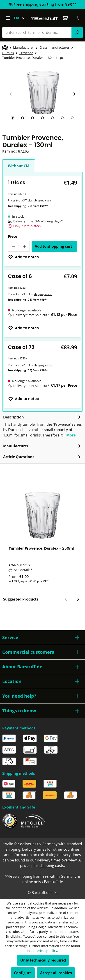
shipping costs (43, 200)
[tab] (13, 118)
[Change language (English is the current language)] (21, 18)
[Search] (77, 32)
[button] (42, 637)
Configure (23, 973)
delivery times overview (57, 860)
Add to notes (23, 257)
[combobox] (37, 32)
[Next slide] (74, 94)
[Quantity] (19, 246)
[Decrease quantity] (13, 246)
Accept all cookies (56, 973)
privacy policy (47, 951)
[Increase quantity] (24, 246)
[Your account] (77, 18)
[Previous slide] (11, 94)
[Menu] (8, 18)
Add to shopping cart (53, 246)
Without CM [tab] (19, 166)
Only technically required (43, 960)
